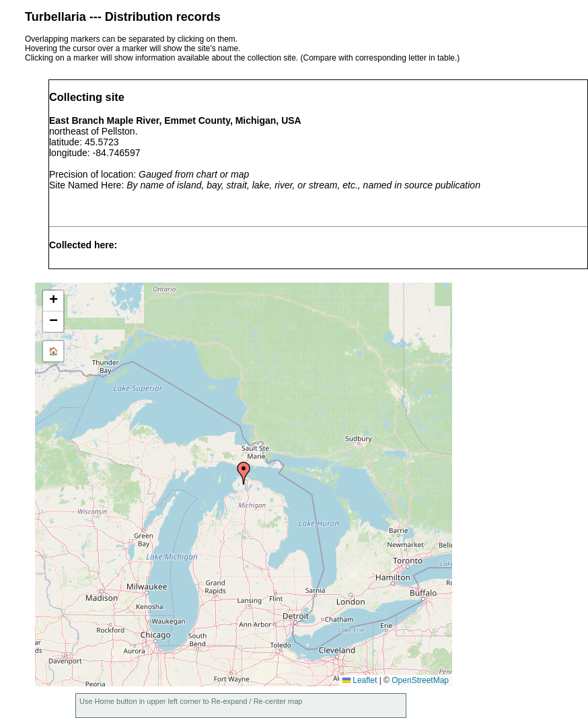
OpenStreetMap (420, 680)
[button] (244, 473)
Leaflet (360, 680)
